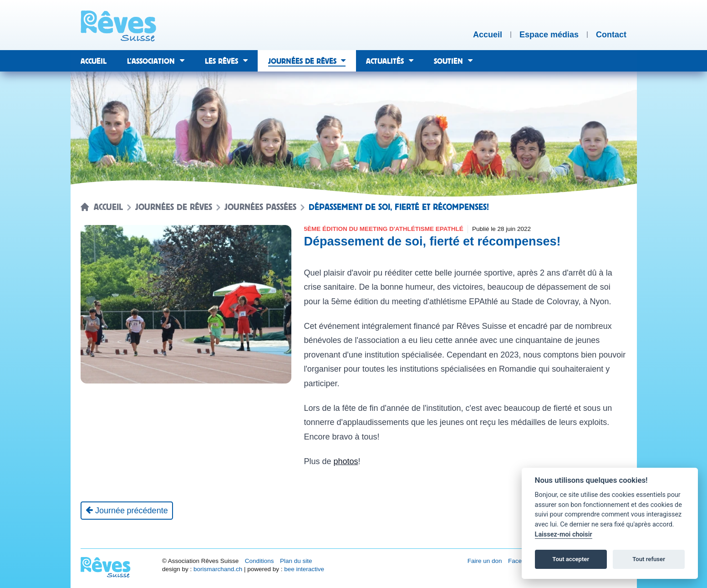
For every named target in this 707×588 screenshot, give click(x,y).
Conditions (259, 561)
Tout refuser (649, 559)
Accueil (108, 207)
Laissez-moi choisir (564, 534)
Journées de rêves (174, 207)
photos (346, 461)
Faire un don (485, 561)
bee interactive (304, 569)
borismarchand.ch (218, 569)
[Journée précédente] (127, 511)
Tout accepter (571, 559)
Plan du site (296, 561)
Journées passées (260, 207)
